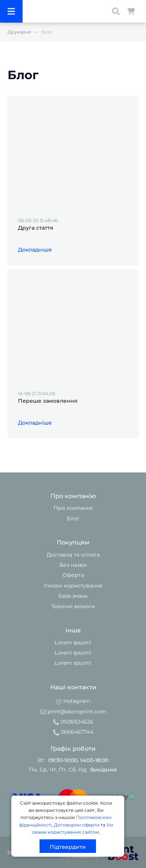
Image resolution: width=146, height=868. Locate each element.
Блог (73, 518)
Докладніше (35, 250)
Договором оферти (77, 825)
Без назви (73, 565)
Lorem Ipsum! (73, 643)
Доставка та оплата (73, 555)
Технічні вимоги (73, 606)
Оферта (73, 575)
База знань (73, 596)
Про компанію (73, 508)
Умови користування (73, 586)
